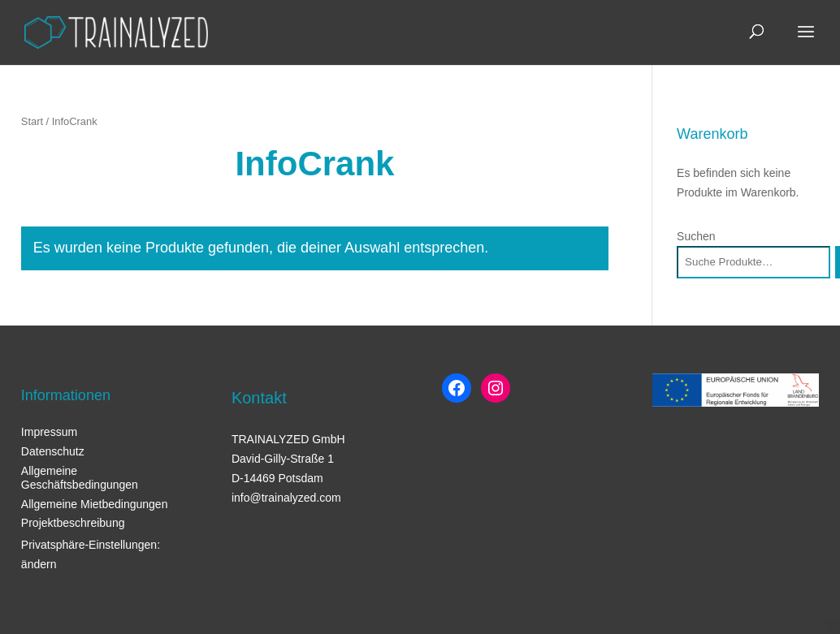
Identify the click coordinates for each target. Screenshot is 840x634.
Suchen (696, 236)
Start (32, 121)
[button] (36, 598)
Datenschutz (53, 451)
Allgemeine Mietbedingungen (95, 504)
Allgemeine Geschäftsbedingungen (80, 478)
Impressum (49, 432)
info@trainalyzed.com (286, 498)
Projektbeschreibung (73, 523)
